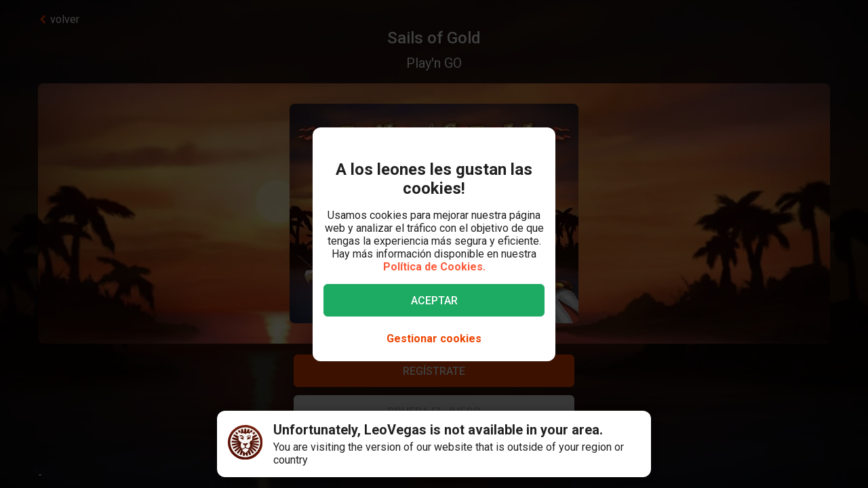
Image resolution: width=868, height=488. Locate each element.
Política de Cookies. (434, 267)
